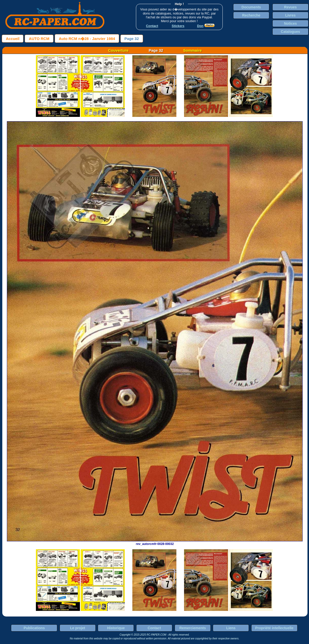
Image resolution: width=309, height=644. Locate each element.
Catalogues (290, 32)
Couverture (118, 50)
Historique (116, 628)
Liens (231, 628)
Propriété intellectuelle (274, 628)
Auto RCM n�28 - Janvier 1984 (87, 39)
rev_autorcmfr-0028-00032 (155, 542)
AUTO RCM (39, 39)
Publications (34, 628)
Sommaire (193, 50)
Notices (291, 23)
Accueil (13, 39)
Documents (251, 7)
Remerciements (192, 628)
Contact (154, 628)
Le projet (78, 628)
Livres (290, 15)
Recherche (251, 15)
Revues (290, 7)
